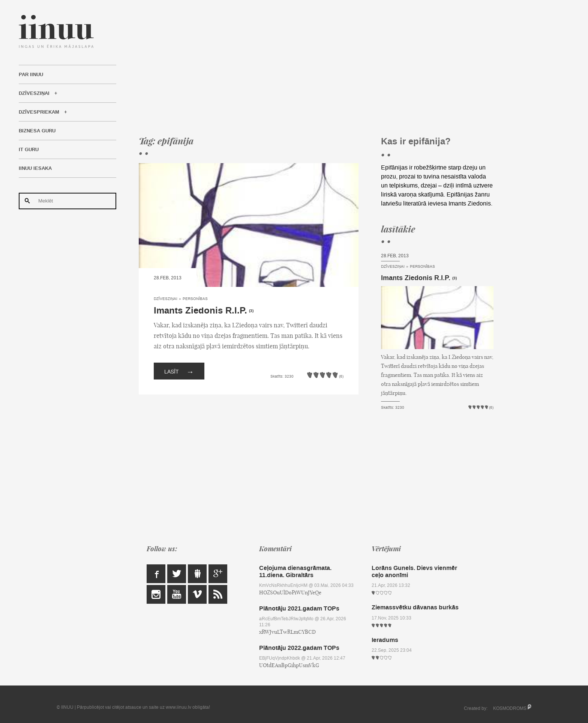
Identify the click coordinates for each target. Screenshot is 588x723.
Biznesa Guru (37, 131)
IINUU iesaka (35, 168)
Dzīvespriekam (39, 112)
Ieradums (385, 640)
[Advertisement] (316, 67)
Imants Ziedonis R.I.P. (200, 311)
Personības (195, 299)
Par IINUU (31, 75)
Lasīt (179, 371)
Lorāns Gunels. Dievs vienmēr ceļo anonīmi (414, 571)
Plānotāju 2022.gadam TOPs (299, 648)
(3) (251, 311)
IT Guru (29, 150)
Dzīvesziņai (34, 93)
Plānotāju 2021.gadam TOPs (299, 608)
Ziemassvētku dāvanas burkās (415, 607)
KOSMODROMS (510, 708)
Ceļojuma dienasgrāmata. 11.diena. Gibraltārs (295, 571)
